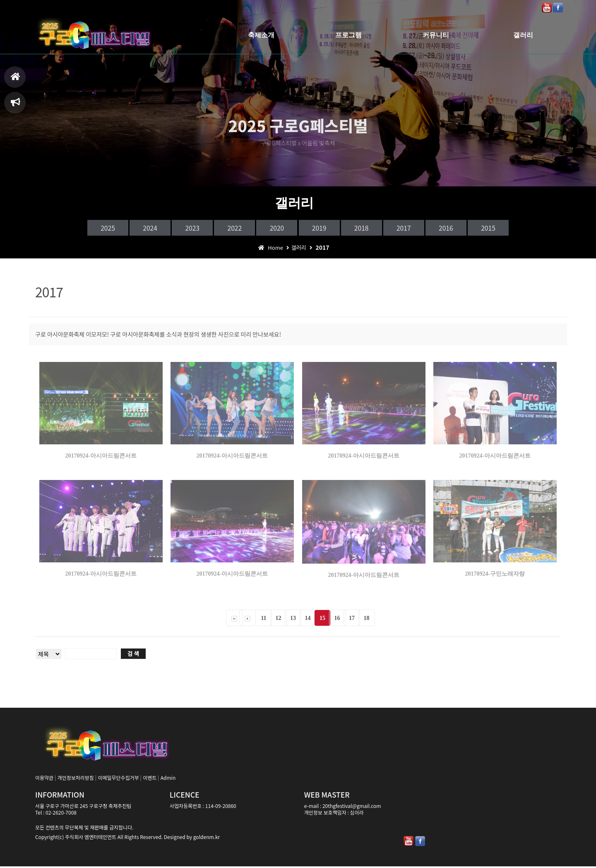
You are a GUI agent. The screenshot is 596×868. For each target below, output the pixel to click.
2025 (77, 228)
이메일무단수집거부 (118, 779)
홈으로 (16, 80)
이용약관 (44, 779)
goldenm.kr (207, 838)
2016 (470, 228)
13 (293, 620)
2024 (126, 228)
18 (367, 620)
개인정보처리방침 (76, 779)
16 (337, 620)
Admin (168, 779)
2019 (323, 228)
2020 (274, 228)
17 (352, 620)
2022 (224, 228)
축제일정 (16, 106)
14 (308, 620)
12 (279, 620)
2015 (519, 228)
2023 (175, 228)
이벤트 (150, 779)
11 (263, 620)
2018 (372, 228)
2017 (421, 228)
